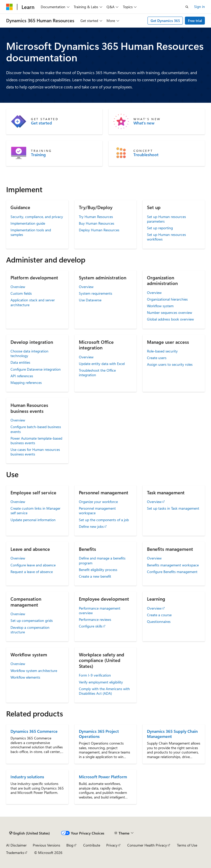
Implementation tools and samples (31, 232)
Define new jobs (91, 526)
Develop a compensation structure (30, 630)
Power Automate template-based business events (36, 441)
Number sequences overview (170, 312)
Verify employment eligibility (101, 682)
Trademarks (15, 853)
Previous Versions (46, 845)
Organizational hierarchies (167, 299)
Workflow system (160, 306)
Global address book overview (170, 319)
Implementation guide (28, 223)
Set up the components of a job (104, 520)
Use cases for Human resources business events (35, 452)
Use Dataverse (90, 300)
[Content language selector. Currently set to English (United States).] (30, 833)
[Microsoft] (9, 7)
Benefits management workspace (173, 565)
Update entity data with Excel (102, 364)
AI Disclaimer (16, 845)
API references (22, 376)
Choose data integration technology (29, 353)
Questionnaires (159, 621)
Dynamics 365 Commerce (34, 731)
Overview (18, 287)
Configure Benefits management (172, 572)
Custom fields (21, 293)
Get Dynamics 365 (165, 21)
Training (38, 155)
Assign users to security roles (170, 364)
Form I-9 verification (95, 675)
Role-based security (162, 351)
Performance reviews (95, 619)
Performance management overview (100, 610)
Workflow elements (25, 677)
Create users (157, 358)
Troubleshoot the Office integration (97, 373)
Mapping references (26, 382)
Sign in (199, 7)
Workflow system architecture (34, 671)
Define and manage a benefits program (102, 560)
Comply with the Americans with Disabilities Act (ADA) (104, 691)
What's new (144, 123)
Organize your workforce (98, 502)
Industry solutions (27, 777)
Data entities (20, 362)
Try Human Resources (96, 217)
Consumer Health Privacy (147, 845)
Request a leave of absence (32, 572)
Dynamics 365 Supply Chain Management (172, 734)
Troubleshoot (146, 155)
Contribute (92, 845)
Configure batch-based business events (36, 429)
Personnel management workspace (97, 511)
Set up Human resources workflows (166, 237)
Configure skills (91, 626)
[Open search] (187, 7)
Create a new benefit (95, 576)
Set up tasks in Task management (173, 508)
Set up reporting (160, 228)
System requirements (96, 293)
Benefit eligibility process (98, 570)
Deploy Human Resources (99, 230)
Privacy (112, 845)
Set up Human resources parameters (166, 219)
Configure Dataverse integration (36, 369)
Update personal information (33, 520)
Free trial (195, 21)
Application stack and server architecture (33, 302)
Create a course (159, 615)
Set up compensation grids (32, 620)
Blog (70, 845)
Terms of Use (187, 845)
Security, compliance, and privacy (37, 217)
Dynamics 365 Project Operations (99, 734)
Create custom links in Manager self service (35, 511)
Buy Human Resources (97, 223)
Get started (41, 123)
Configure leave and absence (33, 565)
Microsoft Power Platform (103, 777)
